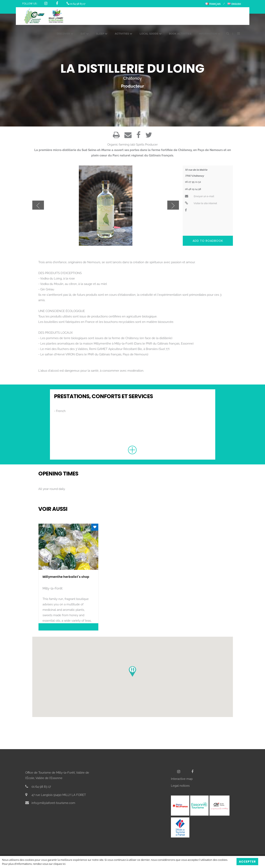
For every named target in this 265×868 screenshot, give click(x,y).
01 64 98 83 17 (76, 4)
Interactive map (182, 779)
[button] (132, 672)
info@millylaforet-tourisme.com (50, 803)
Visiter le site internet (201, 203)
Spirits (140, 145)
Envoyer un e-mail (200, 196)
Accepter (247, 862)
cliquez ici (59, 864)
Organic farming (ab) (121, 145)
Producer (151, 145)
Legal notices (180, 786)
